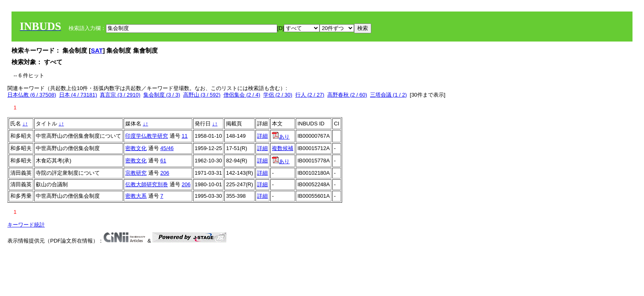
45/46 (167, 148)
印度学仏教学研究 (147, 136)
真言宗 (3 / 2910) (120, 95)
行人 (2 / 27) (310, 95)
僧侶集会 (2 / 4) (242, 95)
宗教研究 (136, 173)
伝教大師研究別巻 (147, 184)
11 (184, 136)
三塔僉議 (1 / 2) (389, 95)
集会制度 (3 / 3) (162, 95)
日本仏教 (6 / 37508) (32, 95)
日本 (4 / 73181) (78, 95)
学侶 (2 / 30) (278, 95)
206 (165, 173)
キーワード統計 (26, 225)
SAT (97, 50)
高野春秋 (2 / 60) (347, 95)
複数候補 (283, 148)
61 (163, 161)
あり (281, 137)
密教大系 (136, 196)
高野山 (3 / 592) (202, 95)
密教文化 (136, 148)
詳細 (262, 136)
